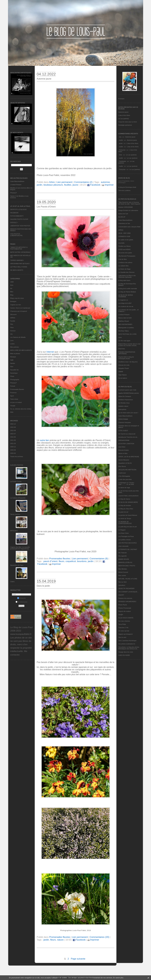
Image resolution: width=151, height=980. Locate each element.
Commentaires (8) (99, 559)
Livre (12, 341)
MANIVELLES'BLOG (125, 562)
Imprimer (108, 185)
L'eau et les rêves (124, 115)
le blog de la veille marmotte (128, 289)
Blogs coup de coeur (17, 298)
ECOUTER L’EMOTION (126, 444)
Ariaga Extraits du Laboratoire (128, 210)
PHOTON (122, 349)
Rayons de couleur (125, 611)
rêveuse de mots (124, 365)
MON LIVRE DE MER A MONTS (21, 350)
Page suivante (78, 959)
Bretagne (13, 301)
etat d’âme (122, 447)
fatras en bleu (123, 453)
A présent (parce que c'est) (127, 390)
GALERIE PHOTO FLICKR (19, 219)
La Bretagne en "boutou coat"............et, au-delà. (126, 483)
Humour (13, 331)
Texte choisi (14, 399)
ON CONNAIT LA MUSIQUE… (129, 592)
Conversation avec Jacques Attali (129, 227)
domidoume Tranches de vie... (128, 437)
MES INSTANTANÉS (125, 324)
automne (105, 182)
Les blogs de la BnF (125, 303)
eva (120, 137)
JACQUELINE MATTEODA (127, 470)
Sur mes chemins (124, 621)
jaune (75, 185)
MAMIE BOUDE (124, 559)
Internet (50, 352)
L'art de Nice (123, 259)
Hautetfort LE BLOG (125, 463)
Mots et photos (15, 354)
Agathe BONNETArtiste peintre (129, 393)
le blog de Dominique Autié (127, 187)
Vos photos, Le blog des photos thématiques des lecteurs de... (129, 648)
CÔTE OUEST (123, 431)
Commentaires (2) (83, 182)
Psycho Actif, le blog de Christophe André (126, 358)
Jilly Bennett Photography (127, 256)
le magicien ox (123, 300)
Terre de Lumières (124, 190)
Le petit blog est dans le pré (128, 527)
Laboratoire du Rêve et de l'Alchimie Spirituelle (127, 276)
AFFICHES (14, 531)
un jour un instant (16, 402)
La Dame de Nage (124, 269)
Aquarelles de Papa (17, 565)
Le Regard (122, 530)
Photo (12, 376)
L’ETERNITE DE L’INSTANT (128, 549)
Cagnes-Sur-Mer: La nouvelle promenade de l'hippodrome (20, 548)
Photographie (15, 380)
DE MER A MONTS (17, 270)
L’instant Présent (16, 185)
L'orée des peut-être (125, 479)
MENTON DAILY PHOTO (127, 566)
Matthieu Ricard (124, 321)
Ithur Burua (122, 466)
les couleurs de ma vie (126, 306)
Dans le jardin (43, 586)
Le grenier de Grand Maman (128, 515)
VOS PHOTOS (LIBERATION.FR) (16, 235)
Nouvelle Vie (15, 370)
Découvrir (13, 314)
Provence (13, 393)
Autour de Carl (123, 214)
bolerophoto (122, 409)
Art (11, 288)
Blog (12, 295)
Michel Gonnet (123, 572)
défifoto (13, 318)
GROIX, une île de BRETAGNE (129, 457)
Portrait (13, 386)
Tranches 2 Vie (123, 628)
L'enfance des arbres (125, 262)
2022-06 (13, 437)
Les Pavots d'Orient (46, 207)
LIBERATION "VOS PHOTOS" (20, 226)
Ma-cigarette (123, 556)
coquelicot (71, 561)
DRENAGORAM (124, 440)
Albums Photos (17, 465)
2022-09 (13, 427)
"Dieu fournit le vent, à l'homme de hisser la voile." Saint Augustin (129, 203)
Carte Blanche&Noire (17, 181)
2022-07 (13, 434)
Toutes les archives (17, 456)
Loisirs (12, 344)
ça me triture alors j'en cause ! (128, 413)
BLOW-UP (122, 217)
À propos (121, 99)
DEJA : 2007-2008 (124, 233)
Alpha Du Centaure (125, 396)
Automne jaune (123, 112)
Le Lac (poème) (124, 119)
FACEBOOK (14, 213)
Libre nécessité (123, 546)
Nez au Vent (123, 582)
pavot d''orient (50, 561)
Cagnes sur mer (16, 305)
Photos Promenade (125, 608)
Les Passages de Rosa (126, 536)
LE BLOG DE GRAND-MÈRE (128, 502)
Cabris (12, 582)
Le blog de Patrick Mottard (127, 292)
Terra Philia (122, 624)
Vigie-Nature (123, 375)
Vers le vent (122, 637)
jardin (40, 185)
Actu (12, 285)
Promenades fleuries (17, 389)
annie (121, 143)
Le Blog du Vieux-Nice (126, 509)
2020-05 (13, 453)
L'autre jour (122, 473)
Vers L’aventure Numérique (127, 641)
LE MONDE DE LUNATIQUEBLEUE (125, 523)
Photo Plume (123, 605)
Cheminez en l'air (124, 223)
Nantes (13, 363)
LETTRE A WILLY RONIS (19, 267)
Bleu (12, 292)
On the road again (124, 341)
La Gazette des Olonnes (127, 272)
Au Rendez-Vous (124, 403)
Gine (121, 155)
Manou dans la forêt (125, 318)
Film (12, 324)
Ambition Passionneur (126, 400)
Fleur (12, 327)
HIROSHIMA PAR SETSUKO (20, 264)
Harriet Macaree (124, 460)
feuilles (68, 185)
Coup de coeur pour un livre (128, 122)
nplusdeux (122, 585)
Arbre (52, 182)
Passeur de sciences (125, 598)
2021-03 (13, 443)
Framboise (123, 161)
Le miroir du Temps (125, 518)
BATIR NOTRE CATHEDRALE (20, 252)
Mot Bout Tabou (124, 331)
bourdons (82, 561)
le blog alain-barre (124, 280)
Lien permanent (65, 182)
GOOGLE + (14, 222)
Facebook (94, 185)
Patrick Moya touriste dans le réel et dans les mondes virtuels (129, 345)
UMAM (121, 372)
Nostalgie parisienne (125, 125)
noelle (121, 140)
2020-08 (13, 450)
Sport (12, 396)
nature (60, 940)
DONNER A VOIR (124, 236)
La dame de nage (124, 488)
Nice (12, 367)
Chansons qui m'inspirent (19, 311)
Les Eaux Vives (124, 533)
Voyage (13, 406)
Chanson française (125, 422)
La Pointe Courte (16, 481)
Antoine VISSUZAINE (126, 207)
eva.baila (121, 243)
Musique (13, 357)
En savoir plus (118, 978)
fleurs (62, 561)
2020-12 (13, 447)
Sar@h (121, 615)
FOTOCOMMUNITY (17, 216)
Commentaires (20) (99, 937)
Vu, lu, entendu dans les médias (21, 409)
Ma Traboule (123, 553)
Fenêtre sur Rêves (125, 246)
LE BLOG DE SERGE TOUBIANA (126, 296)
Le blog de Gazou (124, 499)
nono (120, 337)
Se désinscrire (22, 602)
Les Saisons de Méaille (18, 337)
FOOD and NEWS (124, 249)
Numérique (14, 373)
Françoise (122, 150)
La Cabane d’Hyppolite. (18, 498)
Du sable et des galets (126, 240)
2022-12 (13, 424)
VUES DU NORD (124, 655)
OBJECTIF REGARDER (127, 588)
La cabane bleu (124, 266)
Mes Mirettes (123, 569)
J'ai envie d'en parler (125, 253)
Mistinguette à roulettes (126, 328)
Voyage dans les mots (126, 652)
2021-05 (13, 440)
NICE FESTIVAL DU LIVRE (128, 334)
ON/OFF (121, 595)
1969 (12, 282)
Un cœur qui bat (124, 631)
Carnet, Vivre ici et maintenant (20, 308)
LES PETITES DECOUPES (128, 543)
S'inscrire (21, 598)
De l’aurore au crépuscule (127, 434)
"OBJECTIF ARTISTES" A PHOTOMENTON (19, 248)
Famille (13, 321)
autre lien (44, 440)
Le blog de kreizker (125, 505)
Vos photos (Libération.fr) (127, 644)
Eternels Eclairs (124, 450)
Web (12, 412)
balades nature (123, 406)
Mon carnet (122, 575)
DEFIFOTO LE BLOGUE (19, 209)
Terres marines (15, 514)
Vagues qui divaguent (126, 634)
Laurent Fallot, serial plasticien (129, 496)
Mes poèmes (15, 347)
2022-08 (13, 430)
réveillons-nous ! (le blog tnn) (128, 362)
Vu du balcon (123, 378)
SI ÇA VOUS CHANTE (126, 618)
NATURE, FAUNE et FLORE (128, 579)
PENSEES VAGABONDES (127, 602)
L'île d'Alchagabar (124, 476)
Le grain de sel (123, 512)
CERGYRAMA (123, 419)
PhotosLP (14, 193)
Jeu (12, 334)
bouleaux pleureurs (53, 185)
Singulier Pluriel (124, 368)
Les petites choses (125, 540)
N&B (12, 360)
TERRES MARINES (17, 260)
